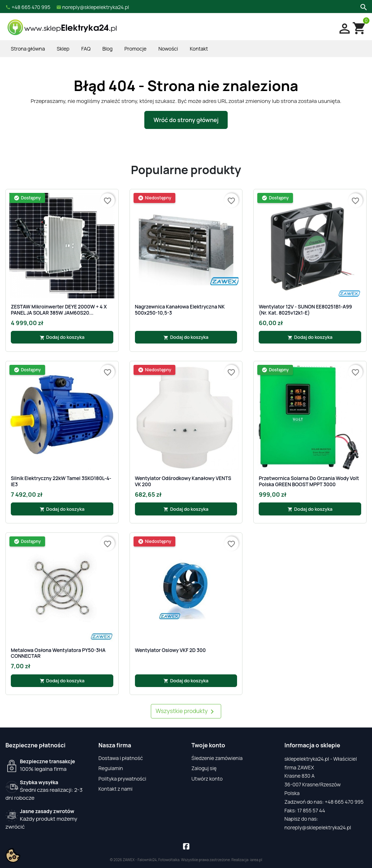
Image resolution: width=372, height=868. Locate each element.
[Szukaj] (363, 7)
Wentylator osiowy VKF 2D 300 (170, 650)
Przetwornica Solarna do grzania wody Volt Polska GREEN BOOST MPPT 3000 (309, 481)
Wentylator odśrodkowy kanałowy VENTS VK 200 (183, 481)
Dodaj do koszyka (62, 337)
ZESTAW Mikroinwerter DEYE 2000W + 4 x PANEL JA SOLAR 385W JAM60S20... (59, 310)
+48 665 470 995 (344, 802)
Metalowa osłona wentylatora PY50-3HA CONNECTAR (58, 653)
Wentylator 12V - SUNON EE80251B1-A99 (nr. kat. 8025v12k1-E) (305, 310)
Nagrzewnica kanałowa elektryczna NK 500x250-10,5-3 (180, 310)
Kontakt (199, 49)
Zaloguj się (204, 768)
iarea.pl (256, 860)
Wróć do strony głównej (186, 120)
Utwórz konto (207, 779)
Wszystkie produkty (186, 711)
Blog (108, 49)
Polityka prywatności (122, 779)
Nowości (168, 49)
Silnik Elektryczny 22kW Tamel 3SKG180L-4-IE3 (61, 481)
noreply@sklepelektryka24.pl (318, 827)
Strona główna (28, 49)
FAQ (86, 49)
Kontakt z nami (116, 789)
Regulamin (111, 768)
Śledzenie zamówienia (217, 758)
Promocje (135, 49)
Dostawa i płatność (121, 758)
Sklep (63, 49)
